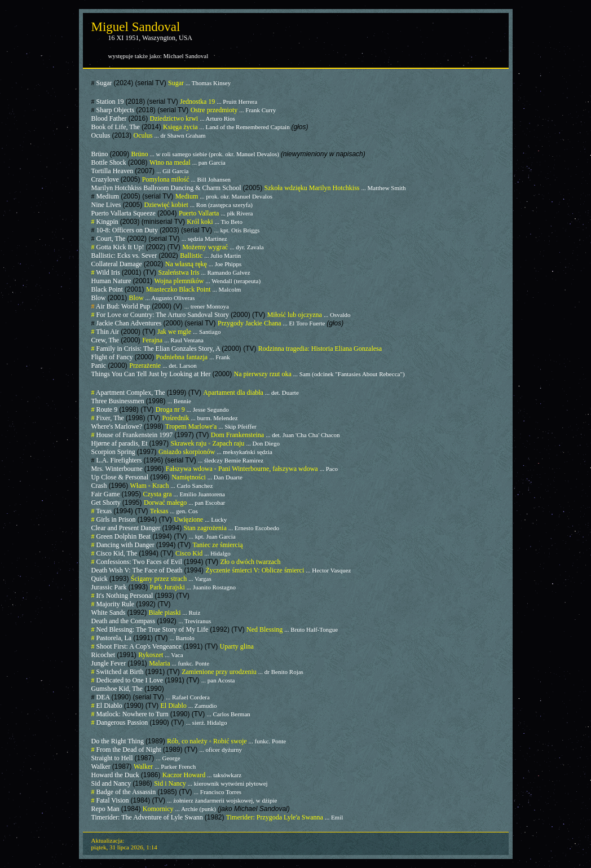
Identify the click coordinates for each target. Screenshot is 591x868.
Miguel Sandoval (136, 27)
